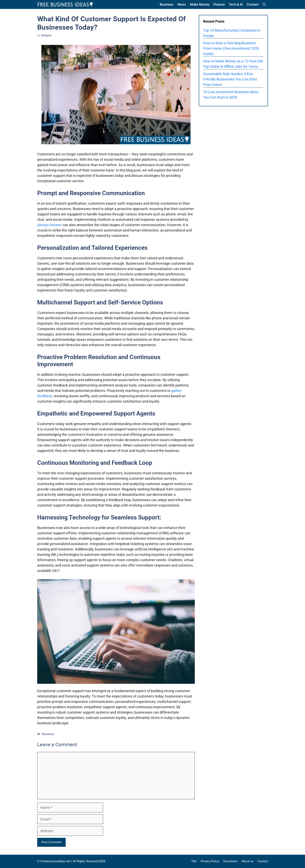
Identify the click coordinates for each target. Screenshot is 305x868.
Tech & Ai (236, 4)
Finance (219, 4)
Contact (253, 4)
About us (248, 861)
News (182, 4)
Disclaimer (230, 861)
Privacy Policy (210, 861)
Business (167, 4)
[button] (264, 4)
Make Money (200, 4)
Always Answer (49, 225)
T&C (194, 861)
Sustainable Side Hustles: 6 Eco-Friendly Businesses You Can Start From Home (230, 79)
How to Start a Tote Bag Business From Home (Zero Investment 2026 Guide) (231, 48)
